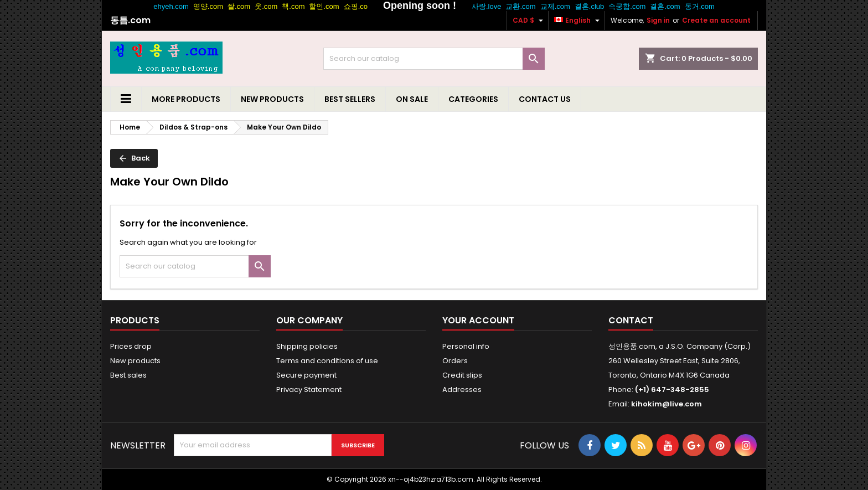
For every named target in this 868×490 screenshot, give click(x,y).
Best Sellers (350, 99)
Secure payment (306, 375)
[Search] (434, 59)
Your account (478, 320)
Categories (473, 99)
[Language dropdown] (578, 20)
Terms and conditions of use (327, 361)
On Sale (412, 99)
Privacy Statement (309, 390)
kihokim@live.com (666, 404)
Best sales (128, 375)
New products (135, 361)
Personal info (466, 346)
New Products (272, 99)
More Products (186, 99)
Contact (631, 320)
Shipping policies (307, 346)
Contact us (545, 99)
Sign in (658, 20)
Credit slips (462, 375)
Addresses (462, 390)
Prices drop (131, 346)
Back (134, 158)
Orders (455, 361)
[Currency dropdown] (529, 20)
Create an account (716, 20)
